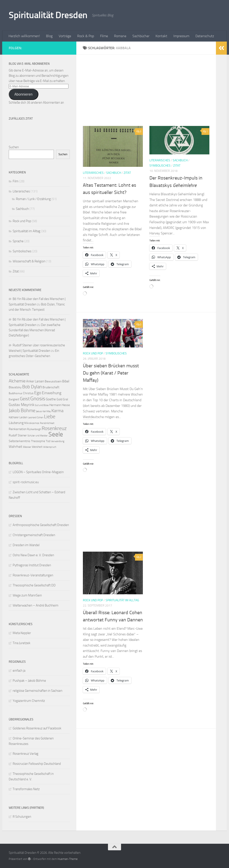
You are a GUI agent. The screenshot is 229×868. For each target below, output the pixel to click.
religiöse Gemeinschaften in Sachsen (38, 691)
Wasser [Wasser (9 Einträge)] (27, 447)
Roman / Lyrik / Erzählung (33, 199)
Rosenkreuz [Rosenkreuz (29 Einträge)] (54, 428)
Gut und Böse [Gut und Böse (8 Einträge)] (42, 405)
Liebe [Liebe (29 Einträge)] (50, 417)
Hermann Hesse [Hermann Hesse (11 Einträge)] (60, 405)
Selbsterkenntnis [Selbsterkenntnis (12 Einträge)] (20, 441)
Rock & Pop (86, 36)
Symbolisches (160, 166)
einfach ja (19, 671)
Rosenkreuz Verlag (26, 754)
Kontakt (161, 36)
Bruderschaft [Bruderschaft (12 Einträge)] (51, 387)
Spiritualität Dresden (48, 15)
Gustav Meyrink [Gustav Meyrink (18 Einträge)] (21, 405)
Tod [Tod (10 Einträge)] (48, 441)
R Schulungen (22, 817)
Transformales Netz (26, 789)
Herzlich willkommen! (24, 36)
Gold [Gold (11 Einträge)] (59, 399)
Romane (120, 36)
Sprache (18, 241)
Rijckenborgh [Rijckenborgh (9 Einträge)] (34, 429)
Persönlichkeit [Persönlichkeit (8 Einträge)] (47, 423)
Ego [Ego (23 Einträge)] (38, 393)
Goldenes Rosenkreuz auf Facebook (37, 728)
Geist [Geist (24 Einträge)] (25, 399)
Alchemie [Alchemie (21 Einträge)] (17, 381)
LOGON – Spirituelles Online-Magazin (38, 472)
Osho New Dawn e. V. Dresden (33, 555)
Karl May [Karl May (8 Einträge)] (47, 411)
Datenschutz (205, 36)
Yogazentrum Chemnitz (29, 701)
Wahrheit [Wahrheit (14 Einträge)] (15, 447)
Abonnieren (23, 94)
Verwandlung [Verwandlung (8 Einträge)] (58, 441)
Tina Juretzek (21, 643)
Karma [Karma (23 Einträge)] (57, 411)
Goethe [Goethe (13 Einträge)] (51, 399)
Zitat (127, 173)
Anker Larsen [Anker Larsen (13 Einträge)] (35, 381)
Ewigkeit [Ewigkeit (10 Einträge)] (14, 399)
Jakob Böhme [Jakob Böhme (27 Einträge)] (22, 411)
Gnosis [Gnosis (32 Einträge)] (38, 399)
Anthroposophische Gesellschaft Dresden (41, 525)
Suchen (14, 147)
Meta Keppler (22, 633)
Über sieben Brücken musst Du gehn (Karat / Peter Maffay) (111, 373)
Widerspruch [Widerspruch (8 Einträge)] (50, 447)
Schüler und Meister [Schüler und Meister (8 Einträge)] (38, 436)
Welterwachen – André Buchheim (36, 605)
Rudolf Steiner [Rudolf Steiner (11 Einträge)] (18, 435)
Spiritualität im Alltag (122, 600)
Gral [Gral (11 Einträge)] (65, 399)
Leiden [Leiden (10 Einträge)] (23, 417)
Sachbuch (114, 173)
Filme (104, 36)
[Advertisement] (149, 94)
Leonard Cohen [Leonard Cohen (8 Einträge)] (36, 417)
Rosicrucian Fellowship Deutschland (37, 764)
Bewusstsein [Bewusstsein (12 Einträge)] (53, 381)
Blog (49, 36)
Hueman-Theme (68, 859)
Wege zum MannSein (27, 595)
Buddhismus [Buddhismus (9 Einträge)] (15, 393)
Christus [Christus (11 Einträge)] (28, 393)
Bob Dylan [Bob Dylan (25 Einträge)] (32, 387)
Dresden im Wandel (26, 545)
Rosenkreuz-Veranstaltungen (33, 575)
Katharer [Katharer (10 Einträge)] (14, 417)
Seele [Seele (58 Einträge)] (56, 434)
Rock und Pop (93, 353)
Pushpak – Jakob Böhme (29, 681)
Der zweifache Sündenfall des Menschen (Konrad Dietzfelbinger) (35, 330)
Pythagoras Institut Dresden (32, 565)
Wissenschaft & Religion (29, 261)
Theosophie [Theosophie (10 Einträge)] (38, 441)
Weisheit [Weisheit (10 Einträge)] (37, 447)
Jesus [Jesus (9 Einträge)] (39, 411)
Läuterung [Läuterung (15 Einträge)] (16, 423)
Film (16, 181)
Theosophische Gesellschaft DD (34, 585)
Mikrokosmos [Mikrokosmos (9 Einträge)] (32, 423)
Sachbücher (141, 36)
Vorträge (65, 36)
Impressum (181, 36)
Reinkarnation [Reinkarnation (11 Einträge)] (18, 429)
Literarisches (93, 173)
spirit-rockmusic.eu (26, 482)
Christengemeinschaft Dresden (34, 535)
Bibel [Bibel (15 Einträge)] (66, 381)
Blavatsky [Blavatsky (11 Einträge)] (15, 387)
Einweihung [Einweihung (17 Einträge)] (52, 393)
